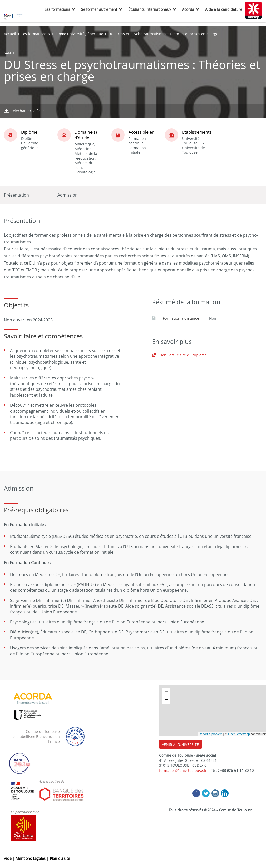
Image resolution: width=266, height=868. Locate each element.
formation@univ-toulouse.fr (183, 770)
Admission (68, 195)
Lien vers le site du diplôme (179, 355)
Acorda (188, 9)
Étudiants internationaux (150, 9)
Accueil (10, 34)
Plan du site (60, 858)
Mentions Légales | (33, 858)
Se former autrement (99, 9)
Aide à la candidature (224, 9)
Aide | (10, 858)
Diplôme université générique (77, 34)
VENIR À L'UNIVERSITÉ (180, 744)
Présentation (16, 195)
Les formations (57, 9)
